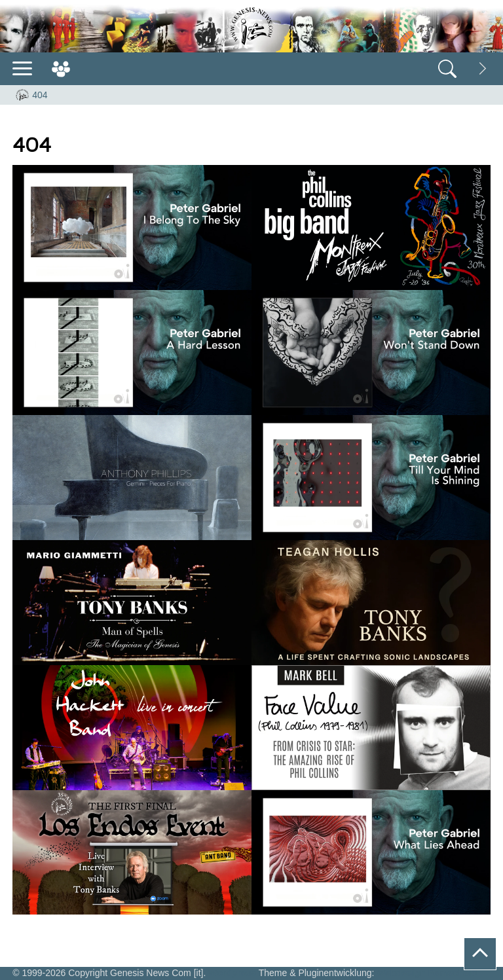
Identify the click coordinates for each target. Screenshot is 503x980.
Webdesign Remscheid (427, 973)
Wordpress (232, 973)
